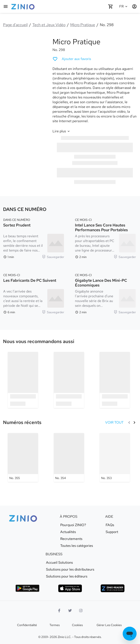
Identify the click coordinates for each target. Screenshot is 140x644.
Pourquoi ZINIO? (73, 525)
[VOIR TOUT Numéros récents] (114, 422)
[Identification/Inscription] (134, 6)
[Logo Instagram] (81, 611)
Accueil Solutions (59, 563)
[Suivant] (134, 422)
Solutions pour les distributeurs (70, 570)
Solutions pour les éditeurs (67, 576)
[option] (23, 380)
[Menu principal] (6, 6)
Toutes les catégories (77, 546)
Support (112, 532)
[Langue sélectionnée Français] (124, 6)
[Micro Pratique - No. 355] (23, 457)
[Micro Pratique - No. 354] (69, 457)
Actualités (68, 532)
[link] (39, 342)
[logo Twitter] (70, 611)
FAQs (110, 525)
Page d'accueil (15, 25)
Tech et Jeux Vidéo (49, 25)
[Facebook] (59, 611)
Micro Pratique (83, 25)
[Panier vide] (111, 6)
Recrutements (71, 539)
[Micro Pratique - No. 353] (115, 457)
